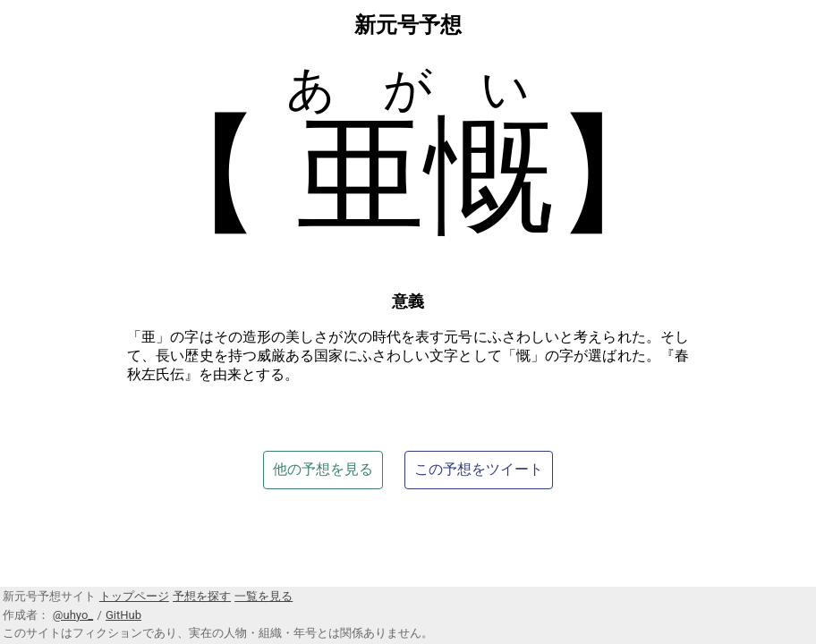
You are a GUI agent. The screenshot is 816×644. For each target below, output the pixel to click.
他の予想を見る (323, 469)
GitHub (123, 615)
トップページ (134, 596)
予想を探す (202, 596)
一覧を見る (263, 596)
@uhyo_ (73, 615)
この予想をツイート (479, 469)
